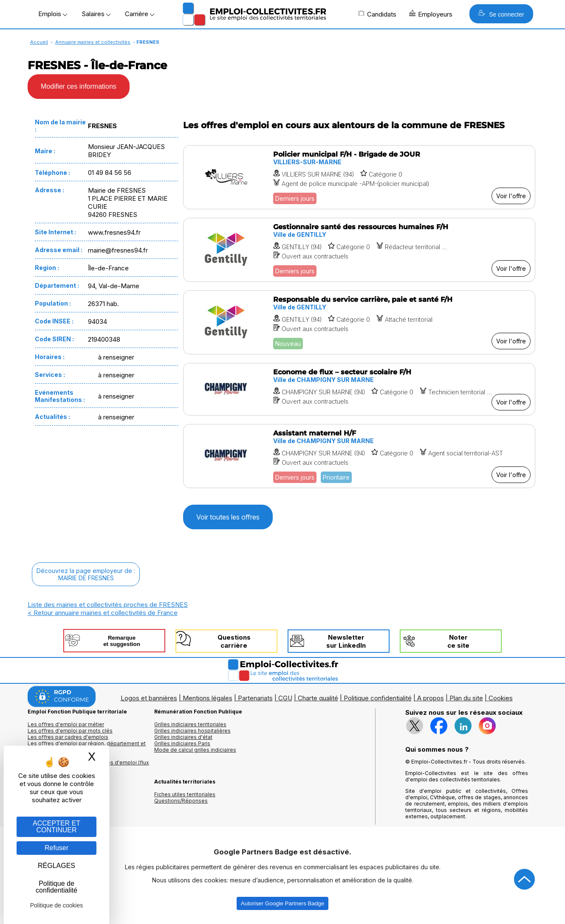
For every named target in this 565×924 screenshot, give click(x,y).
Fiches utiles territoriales (185, 794)
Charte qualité (318, 698)
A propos (431, 698)
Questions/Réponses (181, 801)
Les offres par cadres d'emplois (68, 737)
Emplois (53, 14)
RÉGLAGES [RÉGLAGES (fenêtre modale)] (56, 866)
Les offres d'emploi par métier (66, 724)
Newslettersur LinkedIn (346, 641)
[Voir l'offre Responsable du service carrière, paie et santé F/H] (359, 322)
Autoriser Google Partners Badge (282, 903)
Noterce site (458, 641)
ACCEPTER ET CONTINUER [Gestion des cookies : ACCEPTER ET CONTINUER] (56, 827)
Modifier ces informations (79, 86)
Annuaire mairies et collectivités (93, 42)
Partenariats (255, 698)
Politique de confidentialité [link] (56, 887)
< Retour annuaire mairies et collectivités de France (103, 613)
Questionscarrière (234, 641)
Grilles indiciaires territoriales (190, 724)
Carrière (140, 14)
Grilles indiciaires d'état (183, 737)
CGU (285, 698)
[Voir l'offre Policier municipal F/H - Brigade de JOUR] (359, 177)
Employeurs (431, 14)
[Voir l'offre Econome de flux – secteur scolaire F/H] (359, 389)
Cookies (501, 698)
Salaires (96, 14)
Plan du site (466, 698)
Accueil (39, 42)
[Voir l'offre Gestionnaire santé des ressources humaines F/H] (359, 250)
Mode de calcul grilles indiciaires (195, 750)
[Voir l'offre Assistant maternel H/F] (359, 456)
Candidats (377, 14)
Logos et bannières (149, 698)
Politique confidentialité (378, 698)
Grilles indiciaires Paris (182, 743)
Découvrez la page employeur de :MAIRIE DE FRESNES (86, 574)
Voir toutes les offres (228, 517)
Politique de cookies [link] (57, 905)
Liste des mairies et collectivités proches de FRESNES (108, 605)
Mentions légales (208, 698)
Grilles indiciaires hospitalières (192, 731)
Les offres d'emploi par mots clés (70, 731)
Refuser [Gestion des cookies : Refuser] (56, 848)
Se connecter (501, 14)
